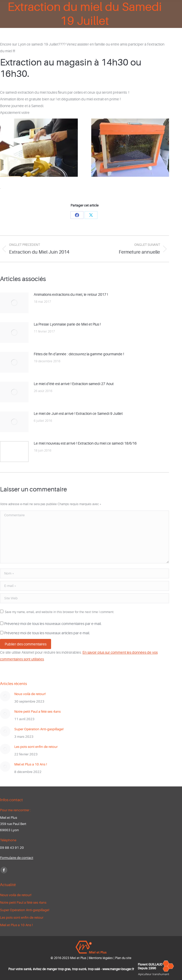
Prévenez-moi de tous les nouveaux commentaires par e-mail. (53, 624)
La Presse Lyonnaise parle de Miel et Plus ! (67, 324)
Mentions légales (101, 958)
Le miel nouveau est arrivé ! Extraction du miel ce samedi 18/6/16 (85, 443)
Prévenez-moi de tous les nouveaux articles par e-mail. (47, 633)
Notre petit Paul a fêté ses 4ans (37, 712)
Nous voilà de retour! (30, 694)
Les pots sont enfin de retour (36, 747)
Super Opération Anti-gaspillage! (39, 729)
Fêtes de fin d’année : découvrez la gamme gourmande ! (79, 354)
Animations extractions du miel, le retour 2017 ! (71, 294)
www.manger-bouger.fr (118, 969)
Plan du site (123, 958)
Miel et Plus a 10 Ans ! (31, 764)
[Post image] (14, 303)
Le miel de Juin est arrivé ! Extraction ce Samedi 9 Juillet (78, 414)
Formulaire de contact (17, 858)
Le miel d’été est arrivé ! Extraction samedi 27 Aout (74, 384)
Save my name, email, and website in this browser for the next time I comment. (59, 612)
